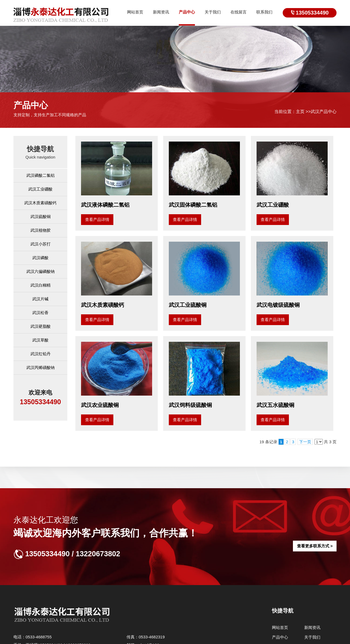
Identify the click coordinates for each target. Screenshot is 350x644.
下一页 (305, 442)
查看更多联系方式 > (315, 546)
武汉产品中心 (324, 112)
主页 (300, 112)
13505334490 (312, 13)
